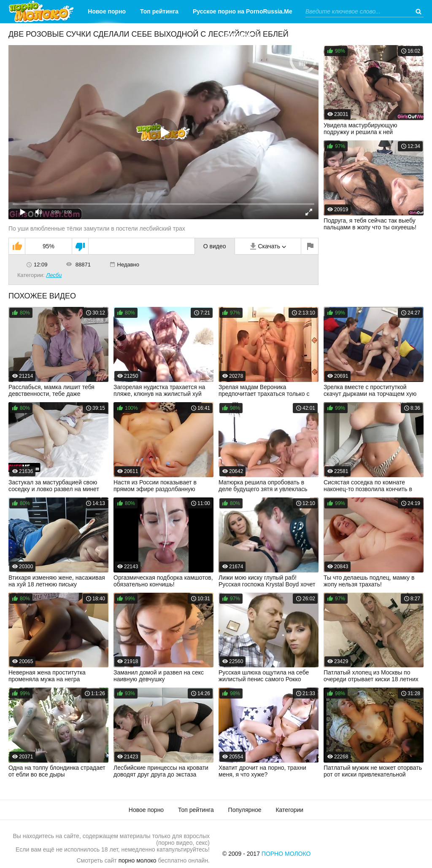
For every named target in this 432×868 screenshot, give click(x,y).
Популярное (245, 810)
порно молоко (138, 860)
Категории (236, 35)
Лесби (54, 275)
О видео (215, 246)
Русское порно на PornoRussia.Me (243, 11)
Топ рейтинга (159, 11)
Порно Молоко (286, 854)
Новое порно (107, 11)
